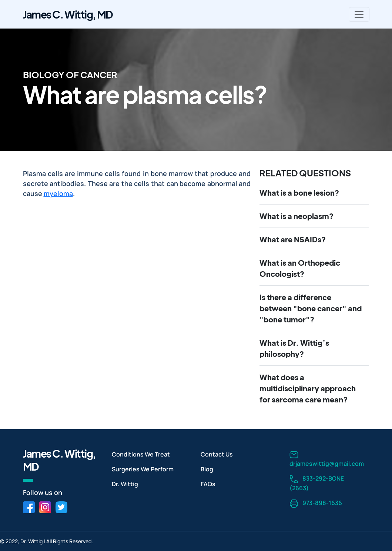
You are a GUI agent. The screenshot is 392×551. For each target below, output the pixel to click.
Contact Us (217, 454)
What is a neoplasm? (296, 216)
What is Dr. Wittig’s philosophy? (294, 348)
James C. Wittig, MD (68, 14)
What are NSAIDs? (293, 239)
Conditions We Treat (141, 454)
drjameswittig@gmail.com (327, 459)
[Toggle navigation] (359, 14)
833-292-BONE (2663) (317, 483)
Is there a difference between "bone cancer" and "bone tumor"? (311, 308)
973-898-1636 (316, 503)
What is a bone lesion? (299, 192)
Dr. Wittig (125, 484)
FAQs (208, 484)
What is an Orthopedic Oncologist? (300, 268)
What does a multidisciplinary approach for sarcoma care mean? (308, 388)
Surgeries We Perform (143, 469)
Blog (207, 469)
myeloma (58, 193)
